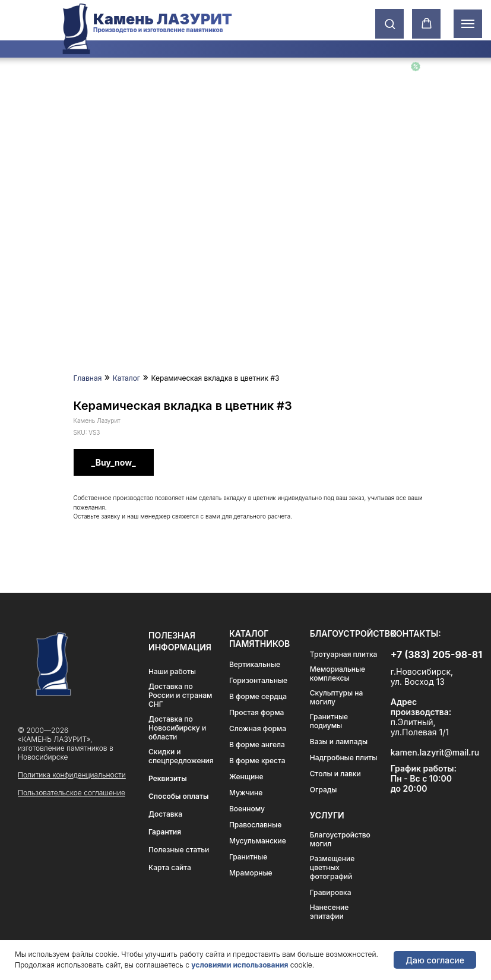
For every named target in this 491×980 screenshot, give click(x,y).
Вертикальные (255, 664)
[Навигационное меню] (468, 24)
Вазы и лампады (339, 742)
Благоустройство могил (340, 839)
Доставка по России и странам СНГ (180, 695)
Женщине (246, 777)
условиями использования (240, 965)
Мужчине (246, 793)
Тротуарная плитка (344, 654)
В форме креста (257, 761)
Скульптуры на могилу (336, 697)
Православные (255, 825)
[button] (390, 23)
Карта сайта (170, 867)
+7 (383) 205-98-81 (436, 655)
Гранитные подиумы (329, 721)
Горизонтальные (258, 680)
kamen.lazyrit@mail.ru (435, 752)
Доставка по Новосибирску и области (177, 728)
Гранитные (248, 857)
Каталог (126, 378)
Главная (88, 378)
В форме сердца (258, 696)
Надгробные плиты (344, 758)
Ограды (324, 790)
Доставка (165, 814)
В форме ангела (257, 745)
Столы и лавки (335, 774)
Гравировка (331, 892)
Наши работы (172, 671)
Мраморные (251, 873)
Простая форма (257, 712)
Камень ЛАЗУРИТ (163, 19)
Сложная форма (258, 728)
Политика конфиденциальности (72, 775)
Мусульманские (258, 841)
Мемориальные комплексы (338, 674)
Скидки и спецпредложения (181, 756)
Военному (247, 809)
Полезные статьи (179, 850)
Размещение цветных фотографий (332, 867)
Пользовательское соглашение (72, 793)
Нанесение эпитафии (329, 912)
